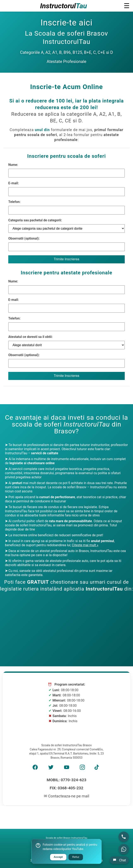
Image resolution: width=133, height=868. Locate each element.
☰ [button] (127, 6)
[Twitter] (51, 769)
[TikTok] (98, 769)
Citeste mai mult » (85, 545)
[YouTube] (67, 769)
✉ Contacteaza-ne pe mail (67, 796)
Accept (58, 857)
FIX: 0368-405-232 (66, 788)
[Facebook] (35, 769)
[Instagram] (82, 769)
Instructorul (64, 6)
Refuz (76, 857)
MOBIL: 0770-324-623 (67, 780)
